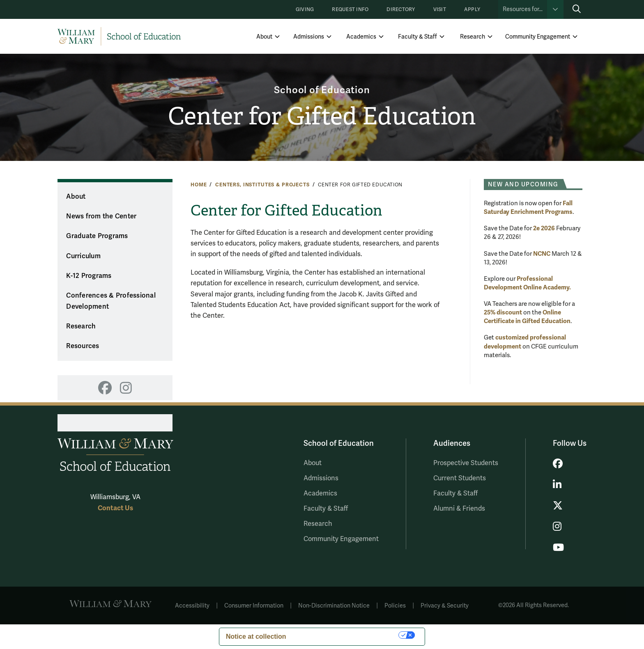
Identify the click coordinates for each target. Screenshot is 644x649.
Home (199, 185)
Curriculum (83, 256)
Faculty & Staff (417, 37)
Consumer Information (254, 606)
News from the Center (101, 216)
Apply (472, 10)
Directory (401, 10)
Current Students (460, 478)
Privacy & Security (445, 606)
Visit (440, 10)
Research (473, 37)
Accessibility (192, 606)
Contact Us (115, 508)
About (264, 37)
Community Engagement (538, 37)
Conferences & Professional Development (111, 301)
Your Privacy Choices (347, 635)
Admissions (309, 37)
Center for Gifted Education (322, 116)
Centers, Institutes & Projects (262, 185)
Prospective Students (466, 463)
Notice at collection (256, 636)
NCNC (542, 254)
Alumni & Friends (459, 509)
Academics (361, 37)
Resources (83, 346)
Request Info (350, 10)
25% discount (503, 312)
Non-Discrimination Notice (334, 606)
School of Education (322, 90)
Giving (305, 10)
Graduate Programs (97, 236)
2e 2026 (544, 228)
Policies (395, 606)
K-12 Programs (89, 276)
